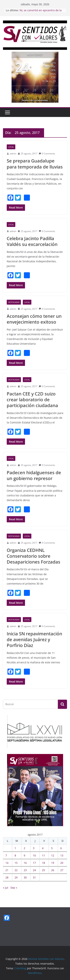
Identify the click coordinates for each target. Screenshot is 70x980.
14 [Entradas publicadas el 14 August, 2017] (7, 863)
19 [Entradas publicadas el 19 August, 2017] (53, 863)
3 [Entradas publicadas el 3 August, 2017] (34, 848)
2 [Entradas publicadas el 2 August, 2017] (24, 848)
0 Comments (47, 154)
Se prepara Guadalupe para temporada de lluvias (35, 164)
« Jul (6, 888)
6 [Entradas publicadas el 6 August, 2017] (61, 848)
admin (13, 154)
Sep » (14, 888)
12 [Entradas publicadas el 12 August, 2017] (53, 855)
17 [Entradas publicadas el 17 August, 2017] (34, 863)
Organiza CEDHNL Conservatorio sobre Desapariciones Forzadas (34, 556)
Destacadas (14, 302)
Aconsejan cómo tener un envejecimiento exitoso (34, 319)
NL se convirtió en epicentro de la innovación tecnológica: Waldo (41, 12)
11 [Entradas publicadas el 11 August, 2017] (43, 855)
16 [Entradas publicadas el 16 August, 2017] (25, 863)
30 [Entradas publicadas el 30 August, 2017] (25, 877)
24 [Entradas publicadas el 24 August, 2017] (34, 870)
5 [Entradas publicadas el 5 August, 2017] (52, 848)
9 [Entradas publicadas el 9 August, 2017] (24, 855)
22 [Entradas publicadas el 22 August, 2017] (16, 870)
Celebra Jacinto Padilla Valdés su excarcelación (32, 241)
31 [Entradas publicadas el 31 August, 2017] (34, 877)
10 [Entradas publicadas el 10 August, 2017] (34, 855)
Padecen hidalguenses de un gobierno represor (34, 475)
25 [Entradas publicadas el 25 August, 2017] (43, 870)
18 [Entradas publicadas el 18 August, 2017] (43, 863)
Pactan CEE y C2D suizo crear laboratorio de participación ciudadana (32, 399)
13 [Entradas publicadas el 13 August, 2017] (62, 855)
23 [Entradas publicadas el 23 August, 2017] (25, 870)
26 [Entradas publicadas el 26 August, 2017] (53, 870)
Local (11, 147)
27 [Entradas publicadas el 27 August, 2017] (62, 870)
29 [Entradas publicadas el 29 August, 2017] (16, 877)
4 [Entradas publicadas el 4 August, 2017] (43, 848)
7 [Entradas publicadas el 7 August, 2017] (6, 855)
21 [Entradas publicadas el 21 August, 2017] (7, 870)
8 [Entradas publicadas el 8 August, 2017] (15, 855)
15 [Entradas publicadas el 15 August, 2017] (16, 863)
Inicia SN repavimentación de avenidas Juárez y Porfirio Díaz (34, 639)
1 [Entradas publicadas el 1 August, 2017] (15, 848)
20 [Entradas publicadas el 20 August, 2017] (62, 863)
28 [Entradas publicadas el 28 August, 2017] (7, 877)
